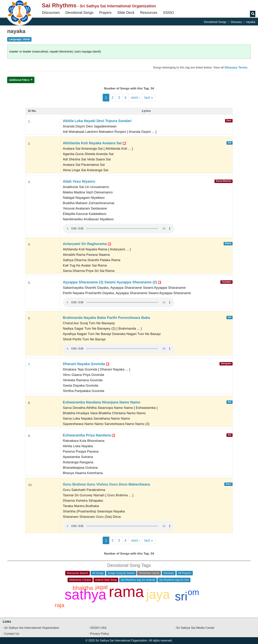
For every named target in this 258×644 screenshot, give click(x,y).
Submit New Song (106, 580)
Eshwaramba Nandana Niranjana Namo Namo (102, 402)
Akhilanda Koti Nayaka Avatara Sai (94, 143)
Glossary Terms (236, 67)
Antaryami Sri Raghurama (87, 244)
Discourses (51, 13)
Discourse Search (77, 573)
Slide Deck (126, 13)
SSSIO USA (98, 628)
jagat (101, 587)
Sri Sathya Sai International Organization (32, 628)
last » (149, 98)
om (193, 592)
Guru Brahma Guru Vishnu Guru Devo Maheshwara (106, 484)
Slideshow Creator (80, 580)
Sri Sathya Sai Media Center (195, 628)
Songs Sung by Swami (121, 573)
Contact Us (12, 634)
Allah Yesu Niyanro (79, 181)
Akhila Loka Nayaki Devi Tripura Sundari (97, 121)
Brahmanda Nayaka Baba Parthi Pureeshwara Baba (107, 318)
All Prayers (185, 573)
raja (60, 605)
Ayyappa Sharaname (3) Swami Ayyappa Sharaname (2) (112, 282)
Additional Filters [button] (19, 80)
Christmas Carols (149, 573)
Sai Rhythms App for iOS (174, 580)
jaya (158, 594)
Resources (149, 13)
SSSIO (169, 13)
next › (135, 98)
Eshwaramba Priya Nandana (89, 435)
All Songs (98, 573)
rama (126, 591)
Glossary (236, 22)
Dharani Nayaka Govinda (86, 364)
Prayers (105, 13)
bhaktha (83, 588)
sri (181, 596)
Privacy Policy (100, 634)
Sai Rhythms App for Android (138, 580)
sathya (86, 594)
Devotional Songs (79, 13)
